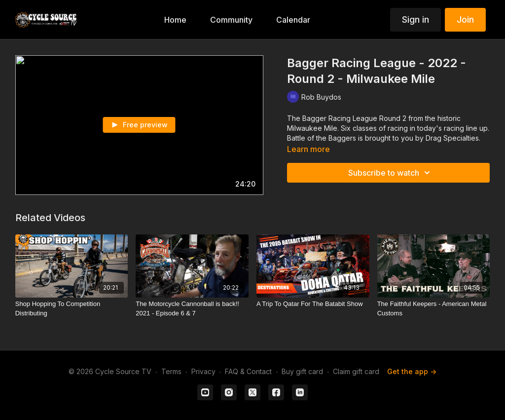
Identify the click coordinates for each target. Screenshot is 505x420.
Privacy (203, 371)
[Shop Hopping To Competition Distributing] (72, 309)
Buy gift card (302, 371)
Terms (171, 371)
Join (465, 19)
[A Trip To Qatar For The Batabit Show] (313, 304)
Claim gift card (356, 371)
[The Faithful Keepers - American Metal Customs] (434, 309)
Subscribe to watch (391, 173)
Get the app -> (412, 371)
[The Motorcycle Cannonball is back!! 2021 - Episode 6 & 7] (192, 309)
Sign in (415, 19)
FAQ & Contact (248, 371)
